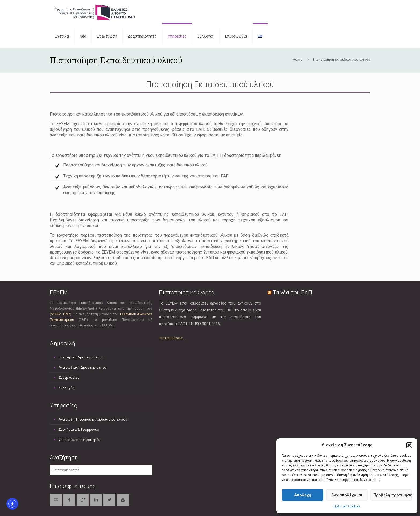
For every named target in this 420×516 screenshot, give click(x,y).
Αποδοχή (303, 495)
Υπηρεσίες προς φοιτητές (80, 440)
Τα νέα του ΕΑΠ (292, 292)
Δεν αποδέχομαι (347, 495)
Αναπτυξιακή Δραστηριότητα (82, 367)
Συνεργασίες (69, 378)
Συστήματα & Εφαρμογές (79, 430)
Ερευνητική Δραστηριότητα (81, 357)
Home (297, 59)
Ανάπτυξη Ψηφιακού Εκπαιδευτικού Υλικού (93, 419)
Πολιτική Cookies (347, 506)
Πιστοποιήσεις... (172, 338)
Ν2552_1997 (60, 314)
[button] (409, 445)
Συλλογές (66, 388)
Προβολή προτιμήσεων (393, 495)
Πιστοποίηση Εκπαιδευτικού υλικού (342, 59)
